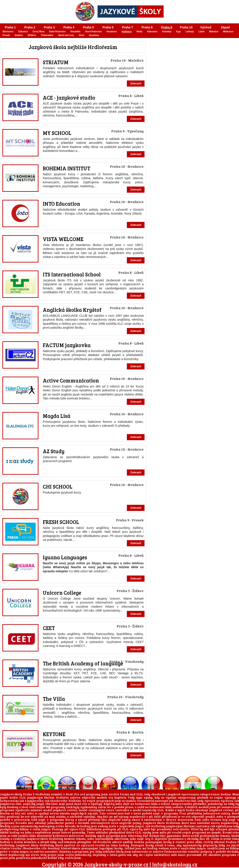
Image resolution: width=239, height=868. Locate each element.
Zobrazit (136, 83)
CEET (49, 628)
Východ (206, 27)
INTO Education (61, 204)
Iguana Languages (65, 557)
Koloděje (167, 32)
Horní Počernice (94, 32)
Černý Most (38, 32)
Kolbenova (60, 836)
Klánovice (152, 32)
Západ (225, 27)
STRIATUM (56, 62)
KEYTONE (54, 734)
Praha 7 (128, 27)
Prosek (6, 35)
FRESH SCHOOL (61, 522)
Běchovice (8, 32)
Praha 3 (49, 27)
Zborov (171, 820)
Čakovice (23, 32)
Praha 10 (186, 27)
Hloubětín (75, 32)
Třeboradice (47, 35)
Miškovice (228, 32)
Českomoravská (175, 852)
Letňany (190, 32)
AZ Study (54, 451)
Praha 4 (69, 27)
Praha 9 (167, 27)
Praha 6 (108, 27)
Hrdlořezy (127, 32)
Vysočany (94, 35)
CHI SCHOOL (58, 487)
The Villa (54, 699)
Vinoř (81, 35)
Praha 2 (30, 27)
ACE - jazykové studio (69, 98)
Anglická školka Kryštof (72, 310)
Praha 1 (10, 27)
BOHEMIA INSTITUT (66, 168)
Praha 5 (89, 27)
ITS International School (72, 274)
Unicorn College (62, 593)
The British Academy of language (83, 663)
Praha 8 (147, 27)
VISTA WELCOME (63, 239)
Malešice (214, 32)
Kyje (178, 32)
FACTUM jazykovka (67, 345)
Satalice (19, 35)
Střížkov (32, 35)
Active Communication (71, 380)
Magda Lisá (57, 416)
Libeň (202, 32)
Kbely (139, 32)
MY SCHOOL (57, 133)
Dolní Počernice (57, 32)
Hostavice (112, 32)
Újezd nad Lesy (66, 35)
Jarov (110, 810)
